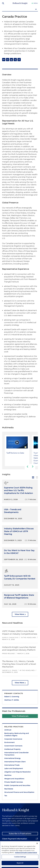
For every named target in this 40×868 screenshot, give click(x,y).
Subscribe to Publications (20, 834)
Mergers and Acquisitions (14, 779)
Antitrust (8, 730)
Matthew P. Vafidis (12, 700)
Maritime (8, 775)
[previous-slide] (27, 467)
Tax (6, 796)
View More (19, 614)
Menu (36, 3)
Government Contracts (13, 746)
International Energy (12, 758)
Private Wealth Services (14, 782)
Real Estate (9, 789)
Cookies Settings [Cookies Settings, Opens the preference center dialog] (20, 864)
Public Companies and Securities (17, 785)
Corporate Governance (13, 739)
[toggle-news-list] (37, 477)
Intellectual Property (12, 749)
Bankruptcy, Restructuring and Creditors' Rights (17, 734)
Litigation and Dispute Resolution (18, 772)
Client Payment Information (15, 839)
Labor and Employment (14, 768)
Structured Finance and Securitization (19, 792)
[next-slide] (33, 467)
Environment (9, 742)
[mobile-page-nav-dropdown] (20, 9)
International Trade (12, 765)
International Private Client (15, 762)
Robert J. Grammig (12, 697)
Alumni (5, 844)
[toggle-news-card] (33, 477)
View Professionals (20, 716)
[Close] (37, 850)
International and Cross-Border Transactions (17, 754)
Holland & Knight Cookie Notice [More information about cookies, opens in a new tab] (26, 860)
